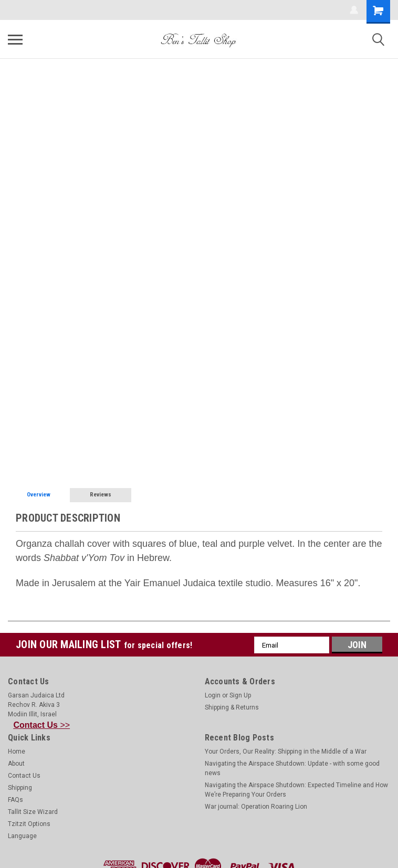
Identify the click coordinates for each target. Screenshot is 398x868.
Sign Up (240, 695)
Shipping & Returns (232, 707)
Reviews (101, 495)
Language (22, 836)
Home (17, 751)
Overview (39, 495)
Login (213, 695)
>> (42, 725)
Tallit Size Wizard (33, 812)
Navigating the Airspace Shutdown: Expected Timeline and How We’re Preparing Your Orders (296, 790)
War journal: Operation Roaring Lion (256, 807)
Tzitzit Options (29, 824)
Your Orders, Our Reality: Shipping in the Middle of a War (286, 751)
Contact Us (24, 776)
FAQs (15, 800)
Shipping (20, 788)
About (16, 764)
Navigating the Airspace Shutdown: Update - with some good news (292, 768)
